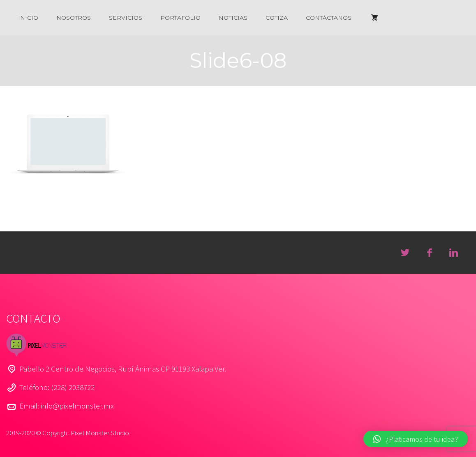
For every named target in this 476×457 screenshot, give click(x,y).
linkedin (453, 253)
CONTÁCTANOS (329, 18)
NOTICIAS (233, 18)
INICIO (28, 18)
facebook (429, 253)
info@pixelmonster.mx (77, 406)
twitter (405, 253)
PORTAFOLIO (180, 18)
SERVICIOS (126, 18)
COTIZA (277, 18)
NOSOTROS (74, 18)
